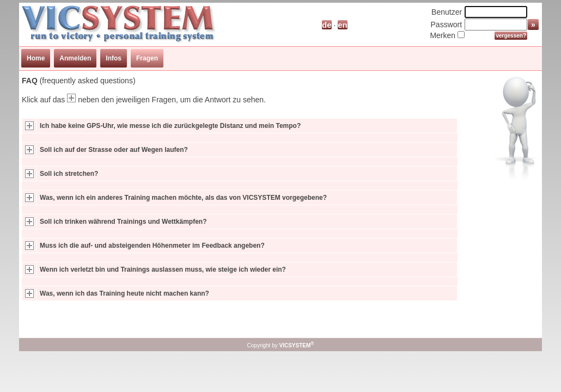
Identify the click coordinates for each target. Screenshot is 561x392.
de (327, 25)
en (343, 25)
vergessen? (511, 36)
